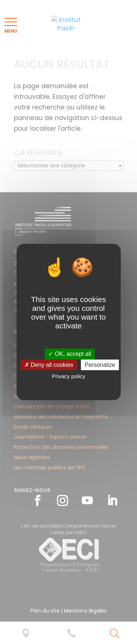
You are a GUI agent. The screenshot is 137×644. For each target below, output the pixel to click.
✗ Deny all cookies (49, 365)
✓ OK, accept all (70, 354)
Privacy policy (69, 377)
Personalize (100, 365)
